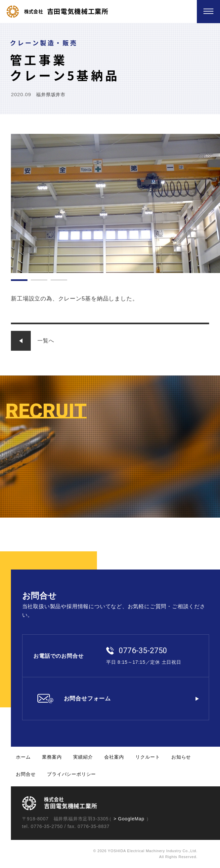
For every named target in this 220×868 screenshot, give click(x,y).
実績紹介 (83, 757)
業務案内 (52, 757)
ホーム (23, 757)
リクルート (148, 757)
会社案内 (114, 757)
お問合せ (26, 774)
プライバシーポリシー (71, 774)
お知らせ (181, 757)
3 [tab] (59, 280)
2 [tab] (39, 280)
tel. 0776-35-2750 (43, 826)
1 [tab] (19, 280)
